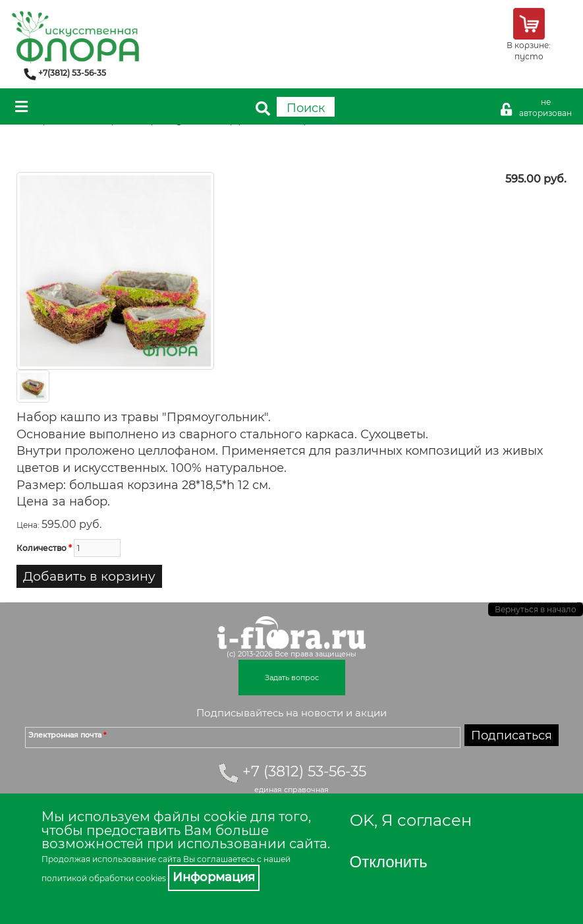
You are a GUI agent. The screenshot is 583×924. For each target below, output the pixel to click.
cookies (151, 878)
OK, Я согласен (411, 820)
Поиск (306, 108)
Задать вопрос (292, 678)
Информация (214, 877)
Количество (44, 548)
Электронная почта (67, 735)
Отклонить (389, 862)
